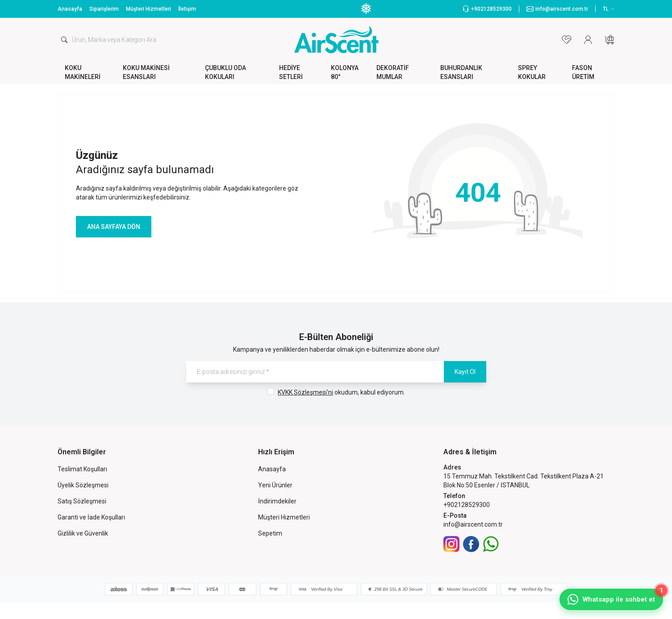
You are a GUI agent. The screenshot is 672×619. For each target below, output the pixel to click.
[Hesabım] (588, 40)
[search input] (150, 40)
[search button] (64, 40)
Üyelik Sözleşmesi (83, 485)
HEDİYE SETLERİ (291, 72)
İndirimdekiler (277, 501)
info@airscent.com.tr (473, 524)
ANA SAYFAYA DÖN (114, 227)
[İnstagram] (451, 544)
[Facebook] (471, 544)
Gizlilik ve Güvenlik (83, 533)
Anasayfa (70, 9)
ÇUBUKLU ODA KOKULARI (225, 72)
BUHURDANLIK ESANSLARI (461, 72)
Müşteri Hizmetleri (148, 9)
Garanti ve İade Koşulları (91, 517)
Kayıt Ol (465, 372)
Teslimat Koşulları (82, 469)
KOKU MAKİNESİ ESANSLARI (146, 72)
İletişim (187, 9)
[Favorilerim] (567, 40)
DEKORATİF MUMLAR (393, 72)
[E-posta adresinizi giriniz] (336, 372)
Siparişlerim (104, 9)
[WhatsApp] (491, 544)
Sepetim (270, 533)
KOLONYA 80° (345, 72)
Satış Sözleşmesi (82, 501)
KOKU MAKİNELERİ (83, 72)
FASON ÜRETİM (583, 72)
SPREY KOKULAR (532, 72)
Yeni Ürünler (275, 485)
